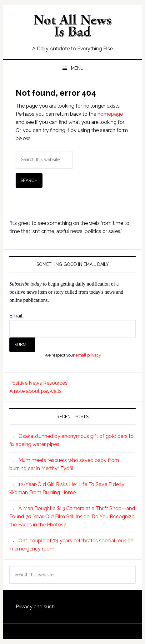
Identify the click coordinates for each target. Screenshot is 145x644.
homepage (110, 114)
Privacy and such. (36, 607)
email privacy (88, 355)
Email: (16, 316)
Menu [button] (77, 68)
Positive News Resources (38, 383)
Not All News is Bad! (72, 26)
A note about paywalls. (36, 391)
